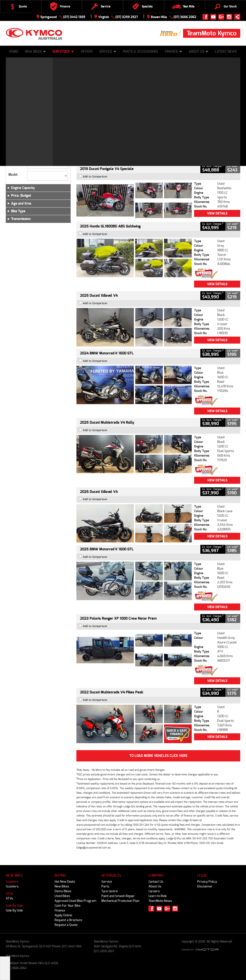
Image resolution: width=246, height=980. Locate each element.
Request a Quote (66, 925)
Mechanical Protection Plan (120, 901)
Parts (105, 886)
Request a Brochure (68, 920)
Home (14, 52)
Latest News (226, 52)
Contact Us (156, 882)
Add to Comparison (95, 107)
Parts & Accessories (140, 52)
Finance (173, 52)
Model (13, 175)
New (14, 134)
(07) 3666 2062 (185, 17)
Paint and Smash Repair (118, 896)
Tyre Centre (110, 891)
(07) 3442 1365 (74, 17)
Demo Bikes (63, 891)
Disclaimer (205, 886)
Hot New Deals (65, 882)
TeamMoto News (160, 901)
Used (44, 134)
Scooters (12, 882)
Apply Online (63, 915)
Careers (154, 891)
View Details (217, 157)
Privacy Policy (207, 882)
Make (12, 163)
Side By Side (14, 906)
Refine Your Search (24, 85)
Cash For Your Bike (68, 906)
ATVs (9, 894)
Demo (30, 134)
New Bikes (35, 52)
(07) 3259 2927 (127, 17)
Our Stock (63, 52)
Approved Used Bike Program (75, 901)
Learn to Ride (158, 896)
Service (108, 52)
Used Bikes (62, 896)
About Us (198, 52)
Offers (87, 52)
